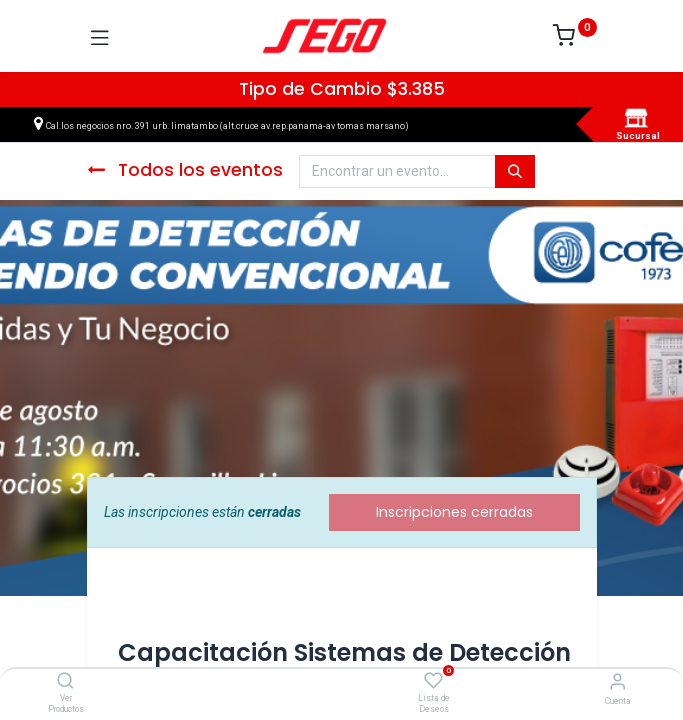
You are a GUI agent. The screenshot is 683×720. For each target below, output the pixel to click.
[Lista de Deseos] (433, 681)
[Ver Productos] (65, 682)
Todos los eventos (185, 170)
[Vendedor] (617, 681)
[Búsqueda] (515, 172)
